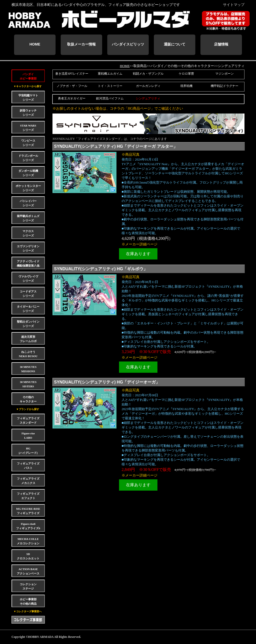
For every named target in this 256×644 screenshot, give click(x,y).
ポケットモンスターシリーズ (28, 188)
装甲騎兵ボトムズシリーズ (28, 218)
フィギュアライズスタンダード (28, 420)
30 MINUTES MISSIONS (28, 369)
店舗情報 (221, 44)
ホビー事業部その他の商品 (28, 601)
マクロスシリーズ (28, 233)
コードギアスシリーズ (28, 294)
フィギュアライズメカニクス (28, 481)
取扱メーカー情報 (81, 44)
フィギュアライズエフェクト (28, 496)
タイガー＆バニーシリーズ (28, 309)
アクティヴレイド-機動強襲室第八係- (28, 263)
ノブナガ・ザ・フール (72, 86)
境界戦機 (186, 86)
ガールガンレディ (148, 86)
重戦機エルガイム (110, 74)
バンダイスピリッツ (128, 44)
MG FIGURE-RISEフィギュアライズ (28, 511)
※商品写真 (131, 155)
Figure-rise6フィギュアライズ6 (28, 526)
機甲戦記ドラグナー (225, 86)
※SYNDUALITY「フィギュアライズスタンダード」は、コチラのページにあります (110, 139)
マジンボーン (225, 74)
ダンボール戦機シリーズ (28, 173)
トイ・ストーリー (110, 86)
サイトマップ (234, 5)
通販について (175, 44)
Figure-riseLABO (28, 436)
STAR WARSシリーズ (28, 128)
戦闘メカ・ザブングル (148, 74)
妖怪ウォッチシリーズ (28, 113)
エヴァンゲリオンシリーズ (28, 248)
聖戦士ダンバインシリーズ (28, 324)
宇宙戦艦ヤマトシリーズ (28, 98)
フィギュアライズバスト (28, 466)
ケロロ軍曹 (186, 74)
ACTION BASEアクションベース (28, 571)
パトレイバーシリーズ (28, 203)
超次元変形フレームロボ (28, 339)
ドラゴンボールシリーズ (28, 158)
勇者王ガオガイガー (72, 98)
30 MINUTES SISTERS (28, 384)
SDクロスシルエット (28, 556)
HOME (35, 44)
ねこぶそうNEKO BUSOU (28, 354)
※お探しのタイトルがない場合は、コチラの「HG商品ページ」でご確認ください (118, 109)
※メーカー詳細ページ (140, 244)
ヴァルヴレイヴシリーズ (28, 279)
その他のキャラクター (28, 399)
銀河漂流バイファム (110, 98)
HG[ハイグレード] (28, 451)
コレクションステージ (28, 586)
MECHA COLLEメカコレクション (28, 541)
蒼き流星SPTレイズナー (72, 74)
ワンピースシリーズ (28, 143)
